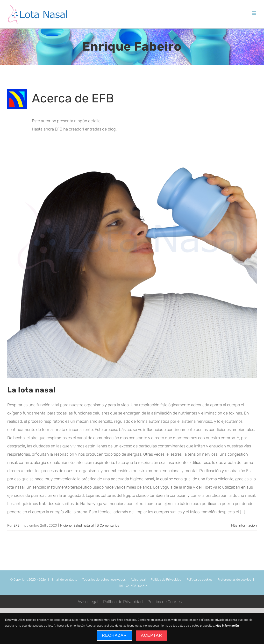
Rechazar (114, 635)
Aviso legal (138, 579)
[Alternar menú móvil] (254, 13)
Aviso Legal (88, 602)
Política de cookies (199, 579)
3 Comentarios (108, 525)
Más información (227, 626)
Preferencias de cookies (234, 579)
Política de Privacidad (166, 579)
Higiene (66, 525)
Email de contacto (64, 579)
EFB (17, 525)
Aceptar (151, 635)
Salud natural (84, 525)
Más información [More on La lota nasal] (244, 525)
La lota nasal (32, 390)
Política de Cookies (165, 602)
